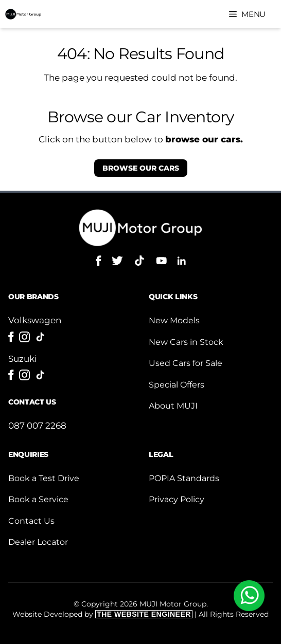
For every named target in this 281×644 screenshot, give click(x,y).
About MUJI (173, 406)
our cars (141, 168)
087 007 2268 (37, 426)
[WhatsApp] (249, 596)
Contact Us (31, 521)
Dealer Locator (38, 542)
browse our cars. (204, 139)
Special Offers (177, 385)
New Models (174, 320)
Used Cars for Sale (186, 363)
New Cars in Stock (186, 342)
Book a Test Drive (44, 478)
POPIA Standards (184, 478)
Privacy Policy (177, 499)
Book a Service (38, 499)
